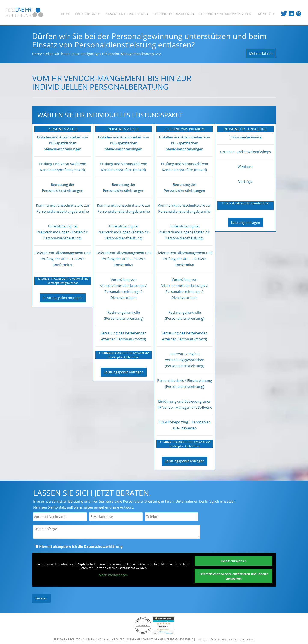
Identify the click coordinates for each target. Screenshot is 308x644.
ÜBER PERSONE (87, 14)
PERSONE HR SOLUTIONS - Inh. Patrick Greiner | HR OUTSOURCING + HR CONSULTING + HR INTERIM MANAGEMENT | (125, 639)
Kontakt (203, 639)
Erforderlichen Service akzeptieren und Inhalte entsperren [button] (234, 576)
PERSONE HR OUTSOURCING (127, 14)
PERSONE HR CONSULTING (174, 14)
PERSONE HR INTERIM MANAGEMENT (226, 14)
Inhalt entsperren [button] (234, 561)
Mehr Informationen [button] (113, 575)
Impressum (248, 639)
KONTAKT (266, 14)
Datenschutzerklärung (103, 546)
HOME (65, 14)
